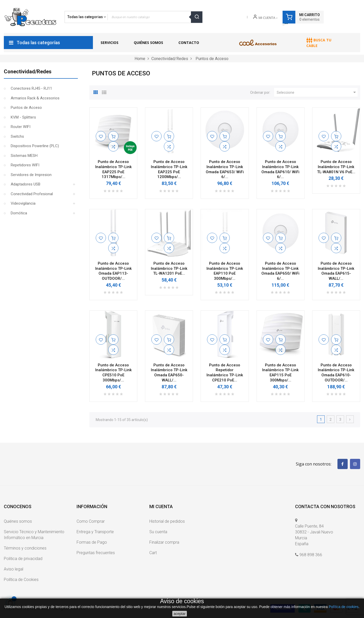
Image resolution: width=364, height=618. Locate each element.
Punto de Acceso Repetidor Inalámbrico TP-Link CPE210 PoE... (225, 373)
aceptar (180, 614)
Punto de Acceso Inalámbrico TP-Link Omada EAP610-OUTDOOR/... (336, 373)
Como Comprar (91, 521)
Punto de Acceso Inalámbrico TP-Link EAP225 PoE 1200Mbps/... (169, 169)
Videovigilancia (23, 203)
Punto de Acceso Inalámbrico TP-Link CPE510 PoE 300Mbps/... (113, 373)
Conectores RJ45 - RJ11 (31, 88)
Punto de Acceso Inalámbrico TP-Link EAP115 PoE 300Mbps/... (280, 373)
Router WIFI (21, 127)
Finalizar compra (164, 542)
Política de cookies (344, 607)
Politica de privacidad (23, 559)
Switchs (17, 136)
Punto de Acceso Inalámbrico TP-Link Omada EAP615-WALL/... (336, 271)
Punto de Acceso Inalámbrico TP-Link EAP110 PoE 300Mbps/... (225, 271)
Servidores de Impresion (31, 175)
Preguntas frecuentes (96, 553)
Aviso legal (14, 569)
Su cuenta (158, 532)
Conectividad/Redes (28, 72)
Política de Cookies (21, 580)
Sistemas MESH (24, 156)
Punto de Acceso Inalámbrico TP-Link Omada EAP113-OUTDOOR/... (113, 271)
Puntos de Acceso (26, 108)
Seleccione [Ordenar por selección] (317, 92)
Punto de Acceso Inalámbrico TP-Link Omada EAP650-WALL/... (169, 373)
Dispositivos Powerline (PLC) (35, 146)
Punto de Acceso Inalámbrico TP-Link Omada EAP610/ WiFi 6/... (280, 169)
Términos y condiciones (25, 548)
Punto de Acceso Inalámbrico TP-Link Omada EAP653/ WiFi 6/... (225, 169)
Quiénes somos (18, 521)
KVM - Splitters (23, 117)
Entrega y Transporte (95, 532)
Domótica (19, 213)
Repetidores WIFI (25, 165)
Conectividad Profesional (32, 194)
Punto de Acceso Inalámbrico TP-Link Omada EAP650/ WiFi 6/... (280, 271)
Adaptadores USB (26, 184)
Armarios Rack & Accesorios (35, 98)
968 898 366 (311, 555)
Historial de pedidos (167, 521)
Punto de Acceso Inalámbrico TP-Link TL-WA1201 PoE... (169, 269)
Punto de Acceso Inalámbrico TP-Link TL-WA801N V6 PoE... (336, 167)
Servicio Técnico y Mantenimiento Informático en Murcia (34, 535)
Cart (153, 553)
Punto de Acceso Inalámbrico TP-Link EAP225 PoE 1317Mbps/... (113, 169)
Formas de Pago (92, 542)
